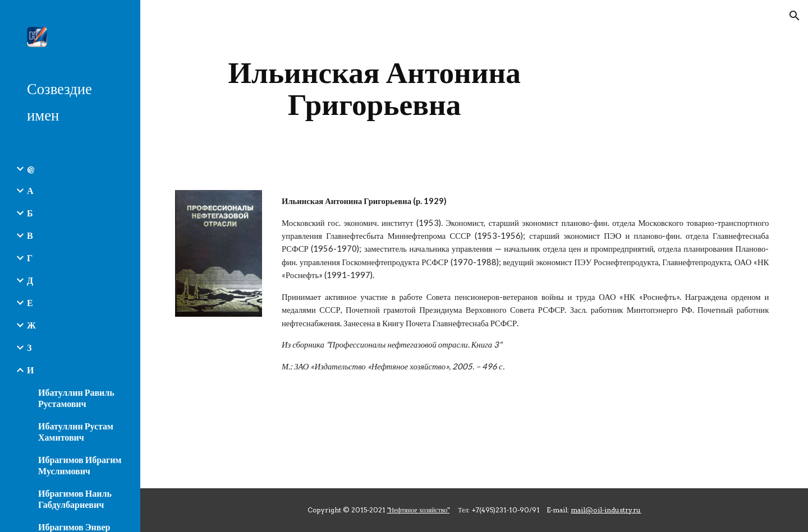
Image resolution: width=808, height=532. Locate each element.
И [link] (30, 370)
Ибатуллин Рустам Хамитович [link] (76, 431)
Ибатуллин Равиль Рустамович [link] (76, 398)
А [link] (30, 190)
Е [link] (30, 302)
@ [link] (31, 168)
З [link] (29, 347)
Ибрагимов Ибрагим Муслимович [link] (80, 465)
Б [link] (30, 213)
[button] (795, 16)
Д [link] (30, 280)
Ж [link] (31, 325)
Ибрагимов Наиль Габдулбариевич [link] (75, 499)
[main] (375, 88)
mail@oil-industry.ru (606, 510)
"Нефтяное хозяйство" (419, 510)
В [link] (30, 235)
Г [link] (30, 258)
